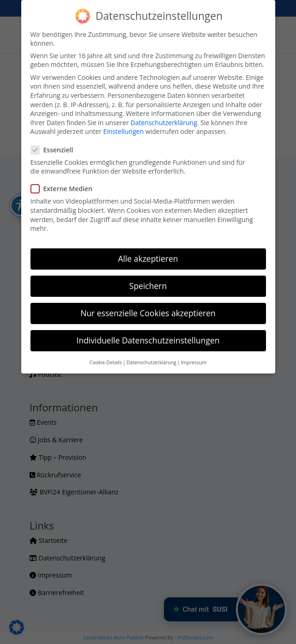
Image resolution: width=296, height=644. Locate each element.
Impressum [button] (194, 362)
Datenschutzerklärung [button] (151, 362)
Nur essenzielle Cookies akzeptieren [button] (148, 313)
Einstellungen (124, 131)
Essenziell (56, 150)
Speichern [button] (148, 286)
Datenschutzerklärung (164, 123)
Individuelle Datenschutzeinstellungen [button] (148, 340)
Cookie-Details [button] (106, 362)
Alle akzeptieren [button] (148, 259)
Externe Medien (65, 189)
